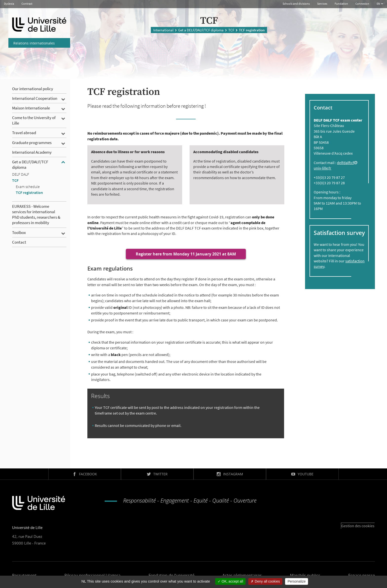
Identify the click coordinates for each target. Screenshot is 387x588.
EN (379, 4)
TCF (231, 30)
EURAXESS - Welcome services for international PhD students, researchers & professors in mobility (36, 214)
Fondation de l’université (172, 575)
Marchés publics (305, 575)
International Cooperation (35, 98)
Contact (19, 242)
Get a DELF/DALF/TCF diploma (201, 30)
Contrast (27, 4)
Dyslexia (9, 4)
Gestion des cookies (358, 526)
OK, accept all (230, 581)
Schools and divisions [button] (296, 4)
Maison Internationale (31, 108)
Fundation (341, 4)
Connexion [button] (362, 4)
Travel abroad (24, 133)
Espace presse (362, 575)
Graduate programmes (32, 143)
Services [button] (322, 4)
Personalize (297, 581)
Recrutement (24, 575)
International (163, 30)
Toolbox (19, 232)
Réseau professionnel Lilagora (92, 575)
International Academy (32, 152)
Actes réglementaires (242, 575)
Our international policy (33, 89)
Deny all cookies (265, 581)
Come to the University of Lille (34, 120)
